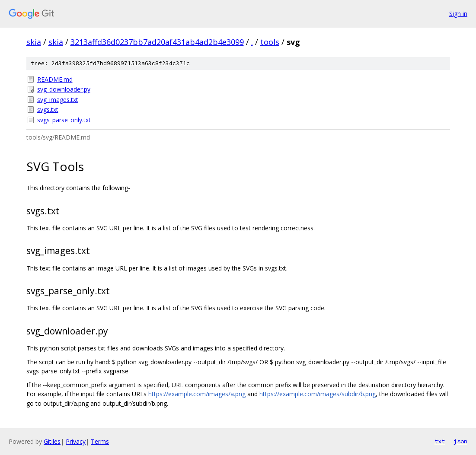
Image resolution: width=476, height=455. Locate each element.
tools (270, 42)
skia (34, 42)
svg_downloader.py (64, 89)
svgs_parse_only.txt (64, 120)
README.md (55, 79)
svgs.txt (48, 110)
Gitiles (52, 441)
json (460, 441)
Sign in (458, 14)
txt (440, 441)
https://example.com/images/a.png (197, 394)
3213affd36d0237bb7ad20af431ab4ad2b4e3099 (157, 42)
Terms (100, 441)
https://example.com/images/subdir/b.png (318, 394)
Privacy (76, 441)
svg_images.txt (58, 100)
